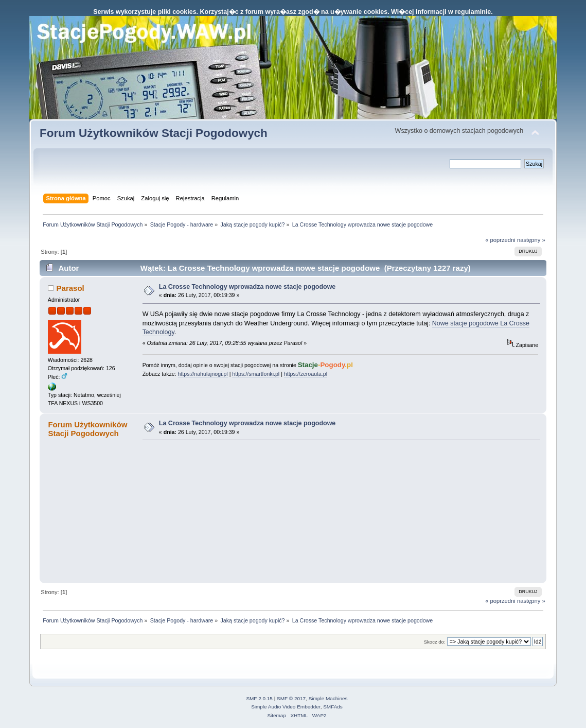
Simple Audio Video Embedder (286, 707)
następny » (531, 240)
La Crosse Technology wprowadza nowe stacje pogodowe (247, 287)
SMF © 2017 (291, 698)
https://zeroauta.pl (306, 374)
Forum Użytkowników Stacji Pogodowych (154, 133)
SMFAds (333, 707)
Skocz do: (435, 642)
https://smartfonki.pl (256, 374)
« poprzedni (500, 240)
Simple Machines (328, 698)
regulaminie (473, 12)
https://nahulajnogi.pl (203, 374)
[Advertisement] (220, 511)
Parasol (70, 288)
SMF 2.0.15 (259, 698)
